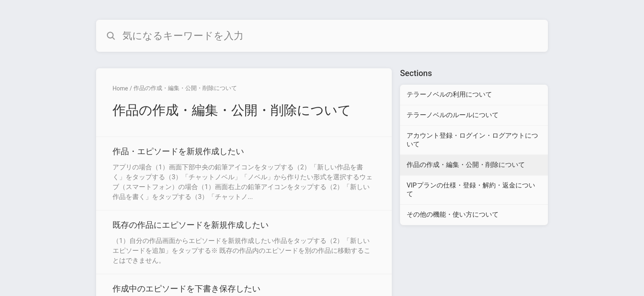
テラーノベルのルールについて (453, 115)
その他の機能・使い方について (453, 214)
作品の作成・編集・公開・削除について (185, 88)
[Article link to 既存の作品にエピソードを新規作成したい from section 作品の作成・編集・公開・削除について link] (244, 242)
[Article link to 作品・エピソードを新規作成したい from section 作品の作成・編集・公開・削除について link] (244, 173)
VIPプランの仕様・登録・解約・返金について (471, 190)
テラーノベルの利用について (449, 94)
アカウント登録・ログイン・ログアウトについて (472, 140)
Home (120, 88)
